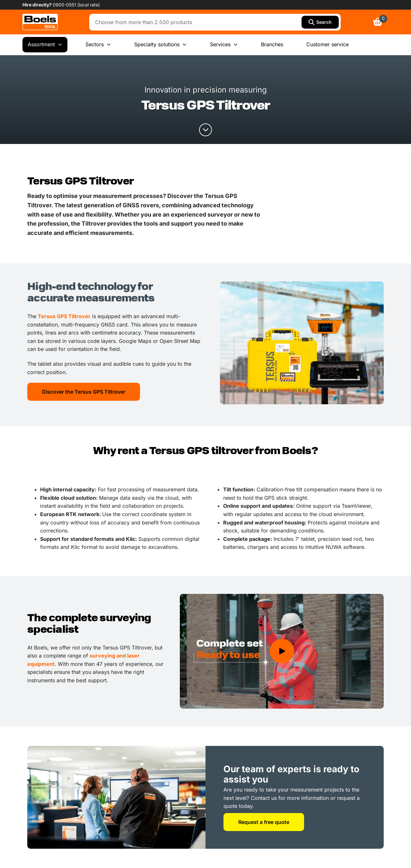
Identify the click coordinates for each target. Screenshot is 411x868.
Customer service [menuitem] (328, 44)
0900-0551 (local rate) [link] (76, 5)
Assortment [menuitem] (45, 45)
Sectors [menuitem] (98, 45)
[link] (40, 22)
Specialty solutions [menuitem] (161, 45)
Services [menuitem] (224, 45)
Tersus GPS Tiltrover (64, 316)
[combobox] (197, 22)
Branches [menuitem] (272, 44)
